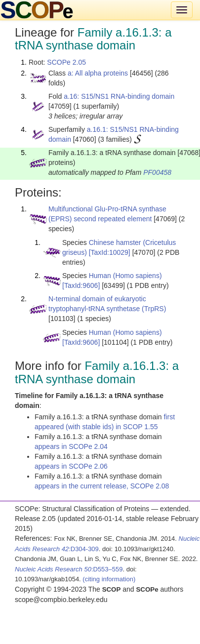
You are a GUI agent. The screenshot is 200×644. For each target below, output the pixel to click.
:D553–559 (69, 569)
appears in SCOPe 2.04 (71, 446)
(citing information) (109, 579)
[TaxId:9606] (81, 285)
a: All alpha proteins (98, 73)
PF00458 (157, 172)
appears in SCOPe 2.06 (71, 466)
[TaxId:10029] (110, 252)
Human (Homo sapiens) (125, 276)
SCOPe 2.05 (66, 62)
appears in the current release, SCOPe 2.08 (102, 486)
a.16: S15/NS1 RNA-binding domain (119, 96)
